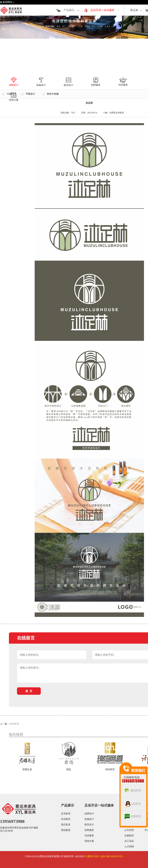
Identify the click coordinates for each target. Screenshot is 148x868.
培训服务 (89, 836)
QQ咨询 (133, 804)
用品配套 (66, 830)
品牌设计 (89, 814)
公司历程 (129, 830)
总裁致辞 (129, 836)
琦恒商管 (14, 724)
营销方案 (89, 841)
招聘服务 (89, 830)
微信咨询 (133, 790)
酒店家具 (66, 825)
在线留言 (133, 816)
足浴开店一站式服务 (102, 10)
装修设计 (89, 819)
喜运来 (134, 10)
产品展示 (69, 10)
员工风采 (129, 841)
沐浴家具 (66, 819)
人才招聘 (129, 847)
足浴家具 (66, 814)
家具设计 (89, 825)
